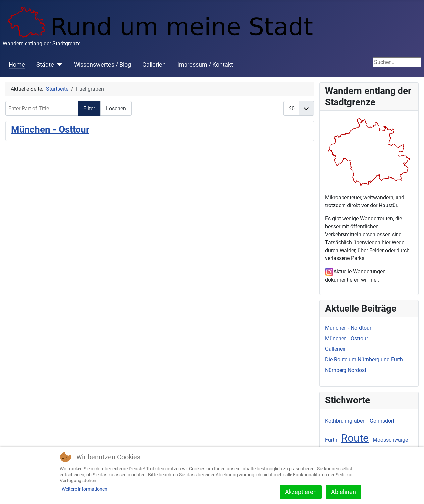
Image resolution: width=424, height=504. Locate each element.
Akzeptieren (301, 492)
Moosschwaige (390, 440)
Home (17, 65)
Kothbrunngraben (345, 421)
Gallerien (154, 65)
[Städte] (58, 65)
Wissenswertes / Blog (102, 65)
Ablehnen (344, 492)
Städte (45, 65)
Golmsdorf (382, 421)
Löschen (116, 108)
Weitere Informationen (84, 489)
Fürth (331, 440)
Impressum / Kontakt (205, 65)
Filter (89, 108)
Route (355, 438)
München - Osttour (50, 130)
